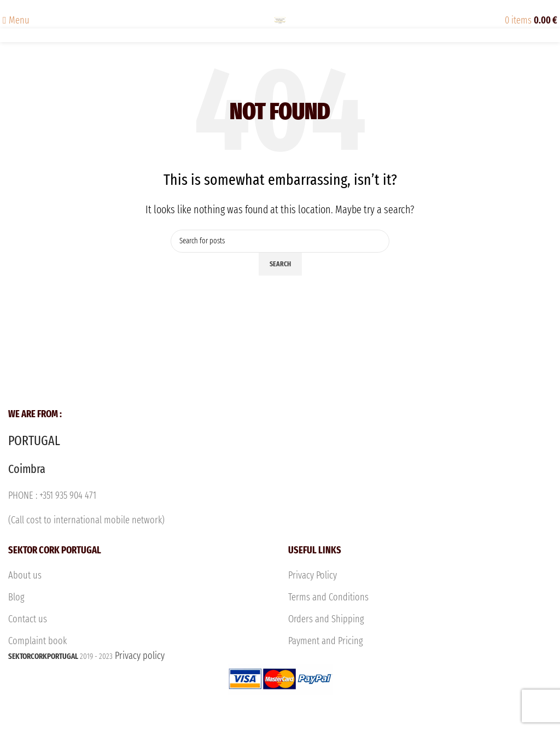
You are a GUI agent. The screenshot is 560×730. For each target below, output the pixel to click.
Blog (16, 597)
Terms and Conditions (328, 597)
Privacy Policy (313, 575)
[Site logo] (280, 20)
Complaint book (37, 641)
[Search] (280, 241)
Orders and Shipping (326, 619)
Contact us (28, 619)
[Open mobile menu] (16, 20)
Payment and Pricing (326, 641)
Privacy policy (280, 688)
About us (25, 575)
